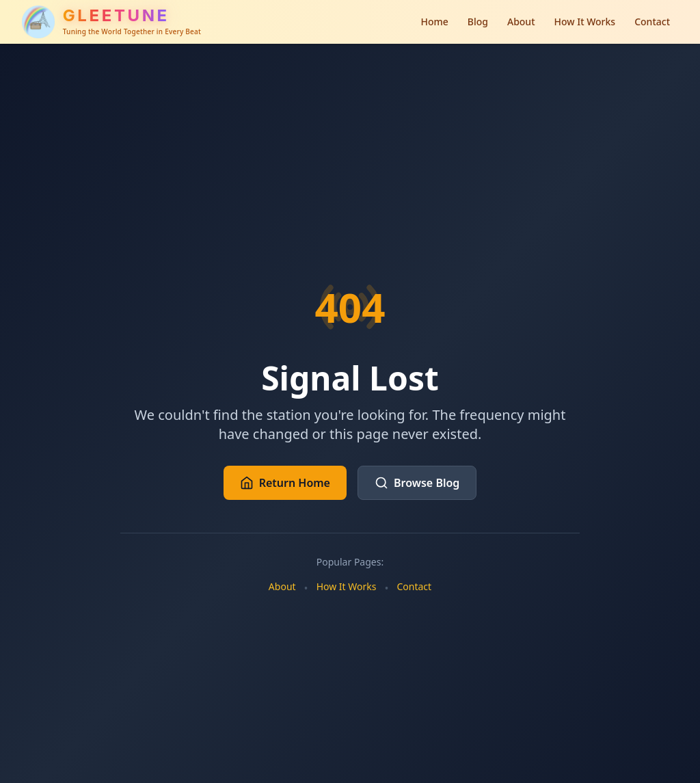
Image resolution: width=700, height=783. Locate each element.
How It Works (585, 22)
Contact (652, 22)
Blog (478, 22)
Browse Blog (417, 483)
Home (434, 22)
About (521, 22)
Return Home (285, 483)
